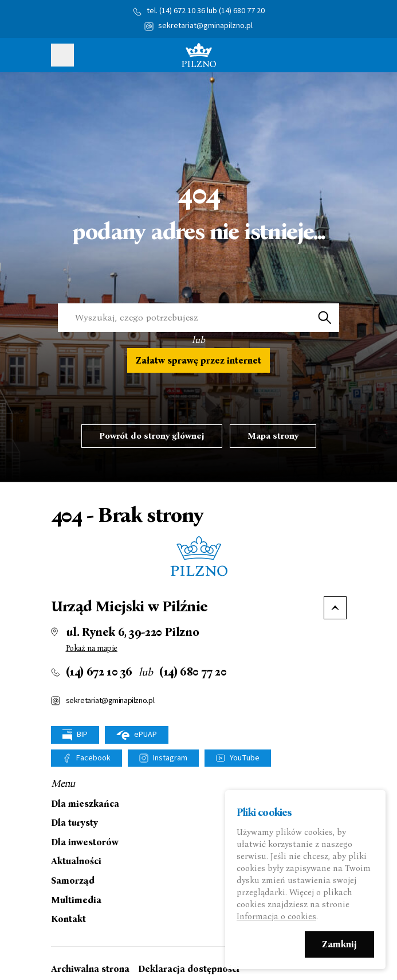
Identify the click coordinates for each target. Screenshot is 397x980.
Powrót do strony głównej (152, 436)
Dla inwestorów (85, 842)
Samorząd (73, 881)
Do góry (335, 608)
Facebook (93, 758)
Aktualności (76, 861)
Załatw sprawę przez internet (198, 360)
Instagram (170, 758)
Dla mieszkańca (85, 804)
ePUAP (137, 735)
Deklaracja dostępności (189, 969)
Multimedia (76, 900)
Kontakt (68, 919)
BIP (75, 735)
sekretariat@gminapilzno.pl (205, 26)
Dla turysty (74, 823)
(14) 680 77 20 (242, 11)
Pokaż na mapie (92, 648)
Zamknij (339, 945)
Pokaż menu (62, 55)
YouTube (245, 758)
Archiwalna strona (90, 969)
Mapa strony (273, 436)
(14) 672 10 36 (182, 11)
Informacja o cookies (276, 917)
